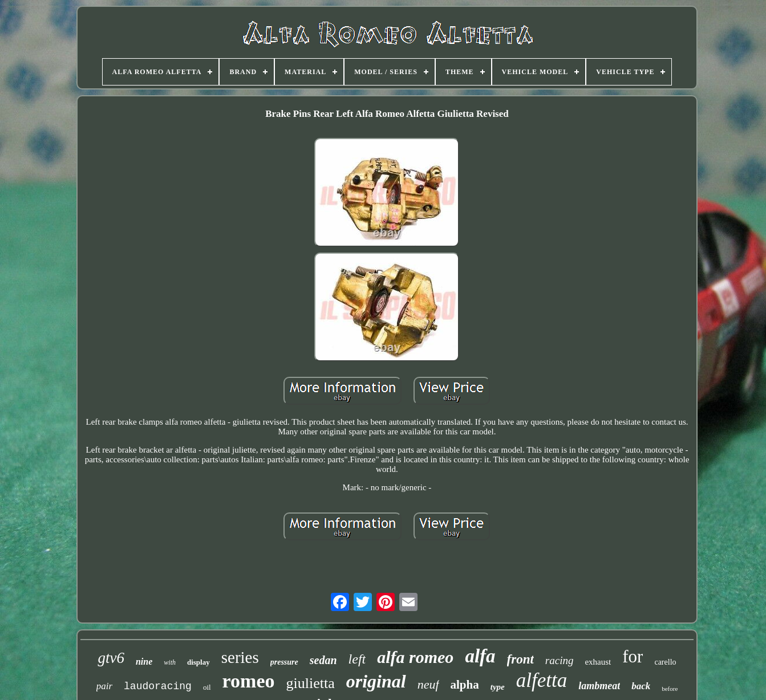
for (633, 656)
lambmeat (599, 686)
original (376, 681)
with (170, 662)
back (641, 686)
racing (560, 660)
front (520, 659)
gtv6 (111, 658)
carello (665, 662)
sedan (323, 660)
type (498, 687)
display (198, 662)
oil (207, 687)
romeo (249, 681)
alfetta (542, 680)
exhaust (598, 662)
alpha (465, 685)
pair (104, 686)
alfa (480, 656)
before (670, 689)
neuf (428, 684)
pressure (284, 662)
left (357, 659)
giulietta (311, 683)
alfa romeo (415, 657)
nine (144, 662)
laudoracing (158, 686)
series (240, 657)
